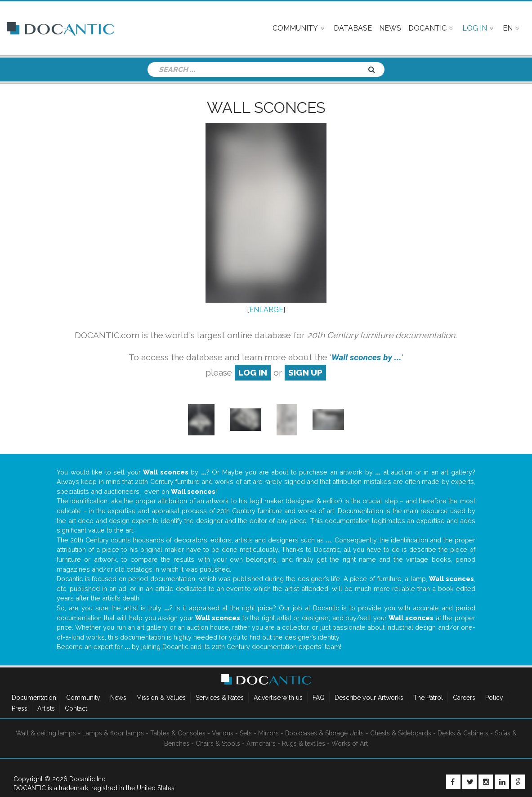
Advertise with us (278, 698)
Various (223, 733)
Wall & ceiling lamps (46, 733)
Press (20, 708)
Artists (46, 708)
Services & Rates (220, 698)
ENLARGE (266, 310)
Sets (246, 733)
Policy (494, 698)
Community (83, 698)
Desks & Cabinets (463, 733)
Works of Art (350, 743)
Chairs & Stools (218, 743)
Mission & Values (161, 698)
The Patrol (428, 698)
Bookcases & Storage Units (324, 733)
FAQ (319, 698)
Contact (76, 708)
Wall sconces (266, 107)
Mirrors (268, 733)
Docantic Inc (87, 779)
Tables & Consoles (178, 733)
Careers (464, 698)
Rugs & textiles (304, 743)
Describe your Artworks (369, 698)
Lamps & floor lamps (113, 733)
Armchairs (261, 743)
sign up (305, 372)
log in (253, 372)
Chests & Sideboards (401, 733)
